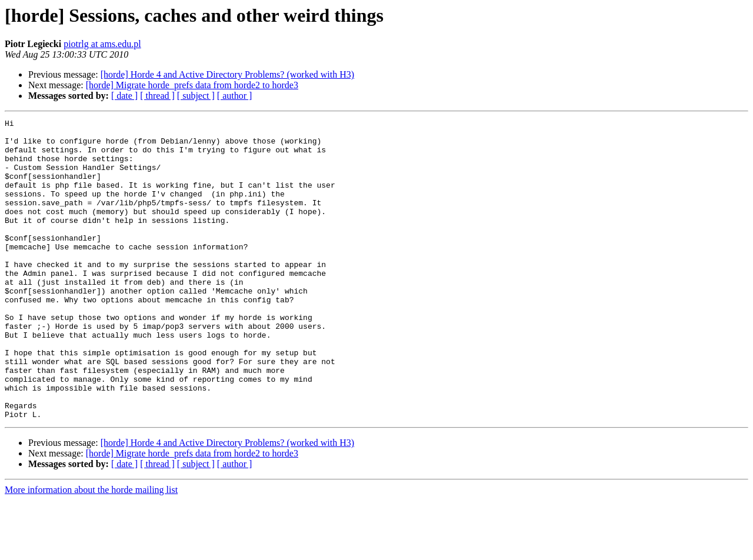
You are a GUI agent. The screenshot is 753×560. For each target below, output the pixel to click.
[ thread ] (157, 96)
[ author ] (235, 96)
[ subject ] (196, 96)
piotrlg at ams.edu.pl (102, 44)
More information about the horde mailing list (91, 550)
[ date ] (124, 96)
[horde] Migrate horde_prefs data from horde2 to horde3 (192, 85)
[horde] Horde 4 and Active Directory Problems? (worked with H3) (227, 74)
